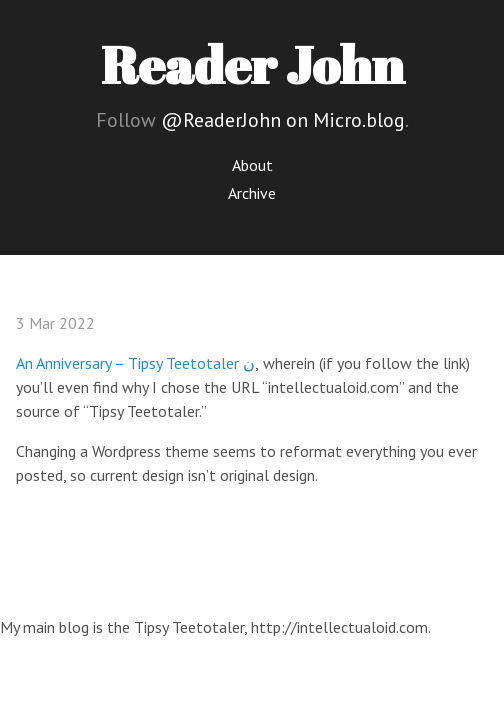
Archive (252, 193)
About (252, 165)
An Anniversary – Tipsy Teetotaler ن (135, 363)
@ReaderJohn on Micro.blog (283, 120)
